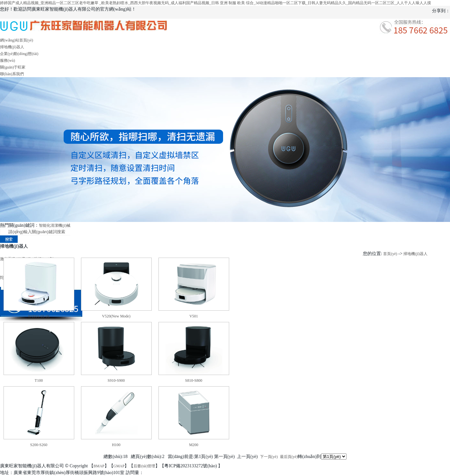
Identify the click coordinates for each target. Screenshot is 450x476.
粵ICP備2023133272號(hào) (191, 466)
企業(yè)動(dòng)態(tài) (19, 54)
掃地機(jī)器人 (12, 47)
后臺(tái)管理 (144, 466)
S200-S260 (39, 445)
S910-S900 (116, 380)
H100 (116, 445)
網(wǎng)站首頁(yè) (17, 40)
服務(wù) (8, 60)
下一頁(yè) (269, 457)
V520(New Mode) (116, 316)
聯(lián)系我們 (12, 74)
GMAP (119, 466)
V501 (194, 316)
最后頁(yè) (289, 457)
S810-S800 (194, 380)
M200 (194, 445)
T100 (39, 380)
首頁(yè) (390, 254)
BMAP (99, 466)
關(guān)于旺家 (13, 67)
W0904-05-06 (39, 316)
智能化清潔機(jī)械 (55, 225)
